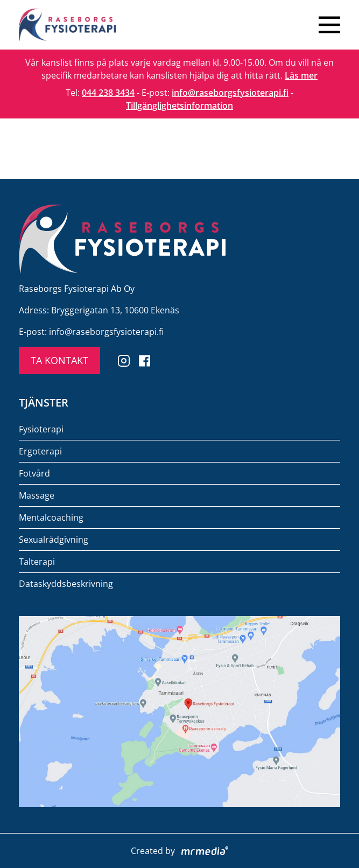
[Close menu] (329, 25)
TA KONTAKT (59, 360)
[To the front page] (67, 25)
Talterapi (37, 562)
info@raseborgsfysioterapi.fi (230, 93)
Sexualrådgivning (54, 540)
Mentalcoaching (51, 517)
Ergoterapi (40, 451)
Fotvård (34, 473)
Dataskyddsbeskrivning (66, 584)
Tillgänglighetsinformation (179, 106)
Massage (37, 495)
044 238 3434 (108, 93)
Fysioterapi (41, 429)
